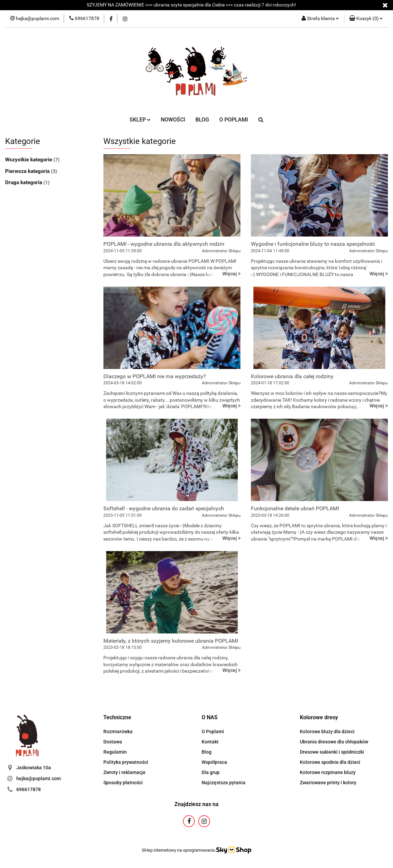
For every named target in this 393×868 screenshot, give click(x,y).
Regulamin (115, 752)
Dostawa (113, 742)
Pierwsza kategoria (28, 171)
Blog (207, 752)
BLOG (202, 120)
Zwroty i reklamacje (124, 772)
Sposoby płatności (123, 783)
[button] (366, 19)
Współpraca (214, 762)
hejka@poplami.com (39, 778)
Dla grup (211, 772)
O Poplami (213, 732)
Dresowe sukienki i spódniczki (332, 752)
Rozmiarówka (118, 732)
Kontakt (210, 742)
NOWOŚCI (173, 120)
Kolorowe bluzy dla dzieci (327, 732)
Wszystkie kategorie (29, 160)
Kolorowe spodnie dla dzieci (330, 762)
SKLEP (140, 120)
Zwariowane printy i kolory (328, 783)
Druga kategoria (24, 182)
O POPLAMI (234, 120)
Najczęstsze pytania (224, 783)
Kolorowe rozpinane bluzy (328, 772)
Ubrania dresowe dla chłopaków (334, 742)
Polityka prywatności (126, 762)
